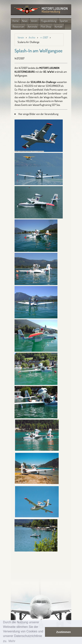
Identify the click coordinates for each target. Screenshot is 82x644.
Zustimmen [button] (64, 632)
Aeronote (32, 27)
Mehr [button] (12, 641)
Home (15, 21)
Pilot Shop (46, 27)
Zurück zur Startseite (41, 10)
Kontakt (59, 27)
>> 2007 (44, 37)
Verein (34, 21)
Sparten (64, 21)
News (25, 21)
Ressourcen (18, 27)
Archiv (32, 37)
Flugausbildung (49, 21)
